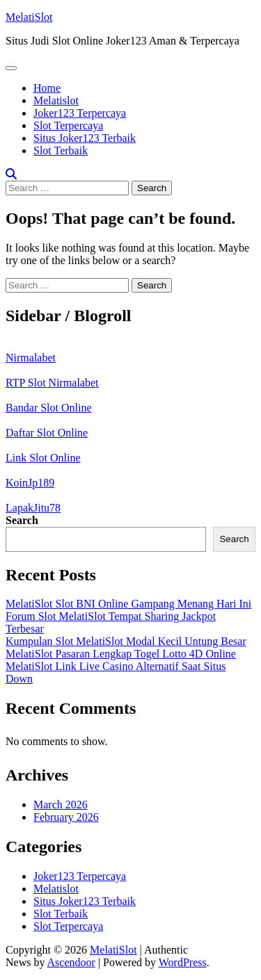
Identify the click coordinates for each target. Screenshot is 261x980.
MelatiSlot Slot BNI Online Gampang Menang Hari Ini (128, 604)
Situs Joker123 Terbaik (85, 138)
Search (22, 520)
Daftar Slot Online (47, 433)
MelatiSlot (29, 17)
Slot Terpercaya (68, 125)
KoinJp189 (30, 483)
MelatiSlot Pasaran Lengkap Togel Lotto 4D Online (121, 654)
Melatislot (56, 100)
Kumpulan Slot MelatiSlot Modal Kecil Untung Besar (126, 641)
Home (47, 88)
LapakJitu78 (33, 508)
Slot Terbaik (61, 150)
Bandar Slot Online (49, 408)
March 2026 (61, 805)
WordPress (183, 962)
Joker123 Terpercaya (80, 113)
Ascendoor (71, 962)
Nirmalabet (31, 358)
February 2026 (66, 817)
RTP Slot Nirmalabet (52, 383)
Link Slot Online (43, 458)
